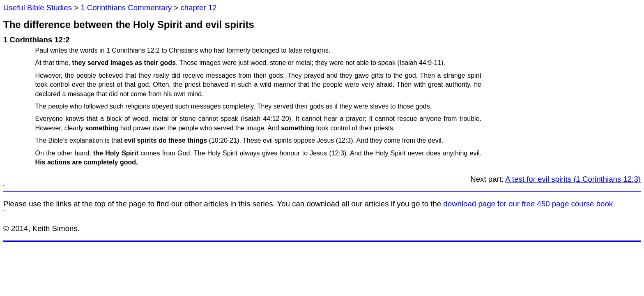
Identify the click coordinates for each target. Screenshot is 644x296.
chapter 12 (198, 8)
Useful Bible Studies (38, 8)
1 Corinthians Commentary (126, 8)
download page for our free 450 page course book (528, 204)
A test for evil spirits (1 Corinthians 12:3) (573, 179)
